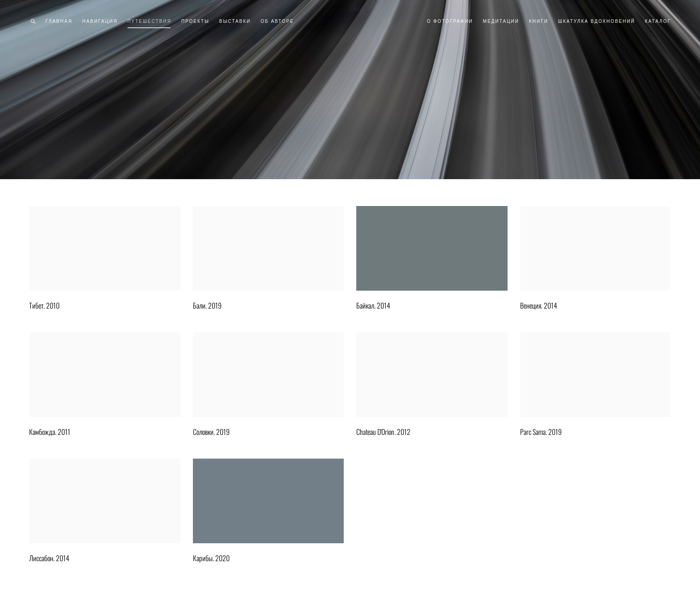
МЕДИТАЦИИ (501, 21)
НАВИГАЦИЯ (100, 21)
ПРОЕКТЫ (195, 21)
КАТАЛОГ (658, 21)
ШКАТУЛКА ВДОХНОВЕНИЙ (597, 21)
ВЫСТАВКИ (235, 21)
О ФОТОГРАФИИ (450, 21)
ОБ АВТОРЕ (277, 21)
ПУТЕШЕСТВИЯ (149, 21)
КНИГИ (539, 21)
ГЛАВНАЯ (59, 21)
